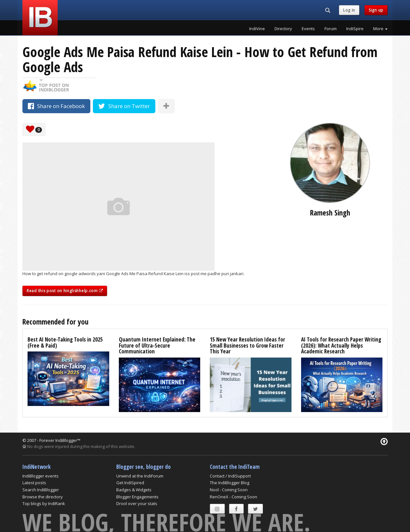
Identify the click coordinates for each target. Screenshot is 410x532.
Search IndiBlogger (41, 490)
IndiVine (257, 29)
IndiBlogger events (41, 476)
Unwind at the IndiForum (140, 476)
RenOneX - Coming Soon (234, 497)
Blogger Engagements (137, 497)
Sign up (376, 10)
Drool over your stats (137, 503)
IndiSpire (355, 29)
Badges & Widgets (134, 490)
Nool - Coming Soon (229, 490)
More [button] (380, 29)
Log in (349, 10)
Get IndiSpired (130, 483)
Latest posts (34, 483)
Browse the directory (43, 497)
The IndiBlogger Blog (230, 483)
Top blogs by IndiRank (44, 503)
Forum (331, 29)
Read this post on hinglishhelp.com (65, 291)
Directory (283, 29)
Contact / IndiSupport (230, 476)
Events (308, 29)
